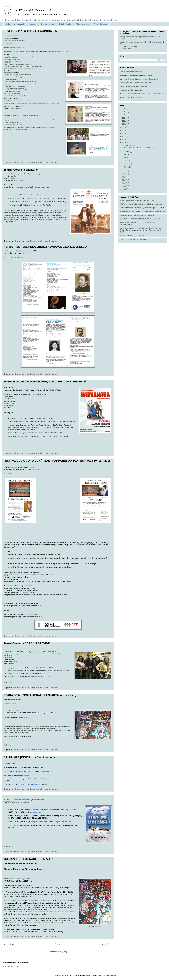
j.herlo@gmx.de (50, 128)
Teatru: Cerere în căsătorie (21, 170)
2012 (124, 177)
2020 (124, 127)
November (128, 145)
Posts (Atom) (62, 952)
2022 (124, 121)
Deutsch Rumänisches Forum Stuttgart (133, 86)
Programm (33, 24)
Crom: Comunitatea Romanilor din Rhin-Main (135, 83)
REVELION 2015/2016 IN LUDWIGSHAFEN (30, 31)
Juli (125, 155)
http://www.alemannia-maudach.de (19, 44)
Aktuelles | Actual (83, 24)
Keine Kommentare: (51, 162)
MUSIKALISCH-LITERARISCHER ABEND (30, 859)
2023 (124, 118)
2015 (124, 142)
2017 (124, 136)
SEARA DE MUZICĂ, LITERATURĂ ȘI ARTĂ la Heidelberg (40, 695)
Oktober (127, 152)
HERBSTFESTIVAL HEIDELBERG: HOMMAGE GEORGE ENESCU (45, 247)
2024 (124, 115)
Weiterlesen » (8, 683)
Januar (127, 167)
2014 (124, 171)
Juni (126, 158)
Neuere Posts (9, 944)
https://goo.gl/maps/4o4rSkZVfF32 (16, 47)
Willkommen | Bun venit (15, 24)
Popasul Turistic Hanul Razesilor (131, 98)
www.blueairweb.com (11, 966)
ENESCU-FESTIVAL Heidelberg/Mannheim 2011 (137, 200)
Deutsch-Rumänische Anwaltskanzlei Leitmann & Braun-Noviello (142, 94)
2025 (124, 112)
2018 (124, 133)
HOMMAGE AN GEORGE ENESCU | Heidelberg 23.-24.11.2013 (142, 211)
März (126, 161)
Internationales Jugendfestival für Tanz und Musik (137, 215)
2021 (124, 124)
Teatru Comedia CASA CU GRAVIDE (27, 643)
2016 (124, 139)
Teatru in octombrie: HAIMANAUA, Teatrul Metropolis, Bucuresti (45, 382)
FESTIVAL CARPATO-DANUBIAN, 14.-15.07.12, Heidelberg (141, 204)
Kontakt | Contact (48, 24)
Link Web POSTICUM (129, 46)
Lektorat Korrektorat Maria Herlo (131, 72)
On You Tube (126, 49)
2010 (124, 183)
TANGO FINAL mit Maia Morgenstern (133, 239)
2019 (124, 130)
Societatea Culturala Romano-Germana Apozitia (136, 75)
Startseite (59, 944)
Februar (127, 164)
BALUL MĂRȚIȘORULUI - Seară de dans (29, 757)
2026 (124, 109)
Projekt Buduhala (101, 24)
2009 (124, 186)
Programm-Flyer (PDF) (15, 258)
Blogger (114, 975)
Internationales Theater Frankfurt (131, 90)
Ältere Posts (107, 944)
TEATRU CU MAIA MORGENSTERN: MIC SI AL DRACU (140, 219)
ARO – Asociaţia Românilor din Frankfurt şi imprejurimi (139, 79)
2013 (124, 174)
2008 (124, 189)
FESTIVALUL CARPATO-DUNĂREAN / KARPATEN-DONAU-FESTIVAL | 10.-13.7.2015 (57, 461)
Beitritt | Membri (65, 24)
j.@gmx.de (35, 812)
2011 (124, 180)
